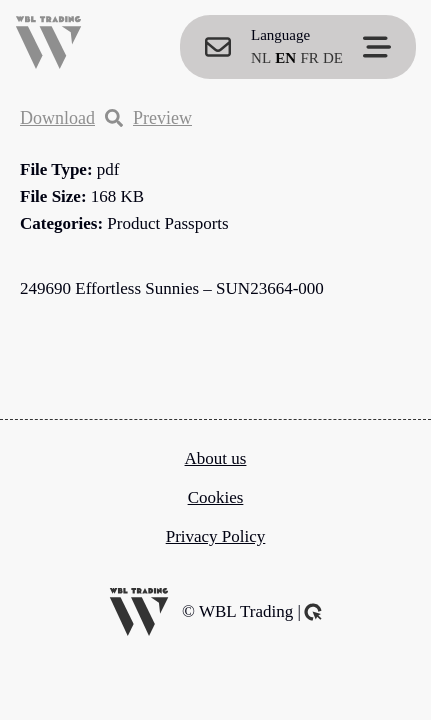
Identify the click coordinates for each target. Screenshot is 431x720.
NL (261, 58)
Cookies (216, 497)
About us (216, 458)
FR (309, 58)
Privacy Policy (216, 536)
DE (333, 58)
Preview (148, 118)
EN (285, 58)
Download (57, 118)
